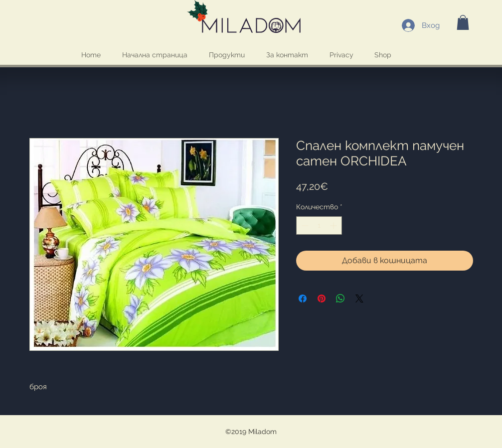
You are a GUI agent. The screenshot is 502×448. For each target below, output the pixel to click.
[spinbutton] (319, 225)
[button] (463, 22)
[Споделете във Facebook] (303, 299)
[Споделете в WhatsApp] (340, 299)
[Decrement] (304, 225)
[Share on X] (359, 299)
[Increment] (334, 225)
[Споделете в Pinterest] (322, 299)
